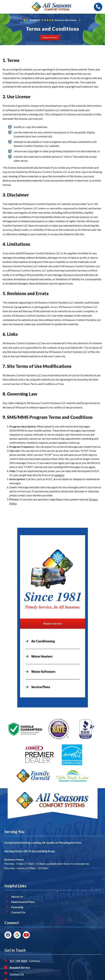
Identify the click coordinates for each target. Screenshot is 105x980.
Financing (17, 907)
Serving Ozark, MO (16, 851)
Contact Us (19, 912)
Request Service (20, 967)
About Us (17, 897)
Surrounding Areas (43, 851)
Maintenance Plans (23, 902)
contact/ (59, 475)
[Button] (50, 38)
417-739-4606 (18, 961)
